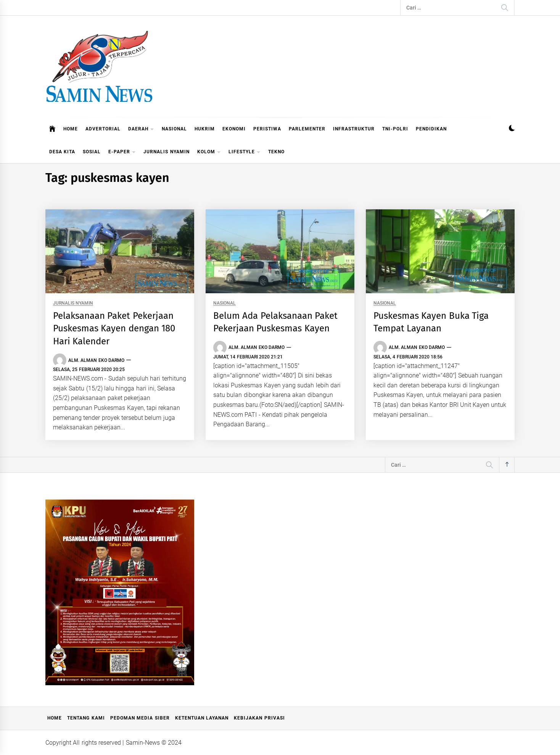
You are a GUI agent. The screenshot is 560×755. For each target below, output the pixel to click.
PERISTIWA (267, 129)
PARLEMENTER (307, 129)
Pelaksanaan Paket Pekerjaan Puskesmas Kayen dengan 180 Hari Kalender (114, 329)
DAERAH (141, 129)
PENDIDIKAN (431, 129)
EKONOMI (234, 129)
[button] (512, 129)
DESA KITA (62, 152)
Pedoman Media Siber (140, 718)
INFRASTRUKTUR (354, 129)
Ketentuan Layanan (202, 718)
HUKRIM (205, 129)
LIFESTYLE (245, 152)
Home (55, 718)
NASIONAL (174, 129)
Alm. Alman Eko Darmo (96, 360)
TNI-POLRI (395, 129)
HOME (71, 129)
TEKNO (276, 152)
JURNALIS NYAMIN (166, 152)
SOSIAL (92, 152)
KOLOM (209, 152)
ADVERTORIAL (103, 129)
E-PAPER (122, 152)
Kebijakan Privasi (259, 718)
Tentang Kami (86, 718)
